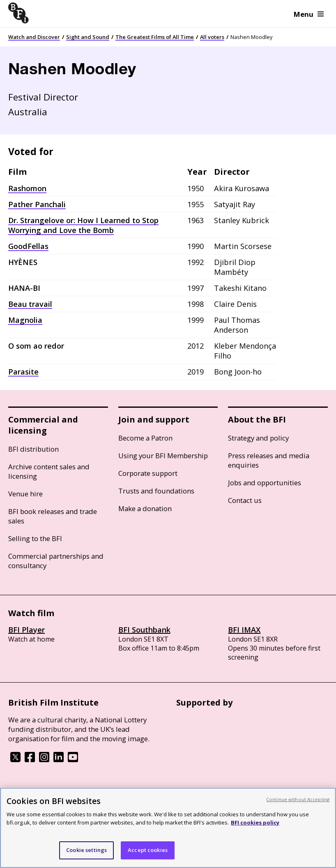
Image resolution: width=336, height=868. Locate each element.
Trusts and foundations (156, 491)
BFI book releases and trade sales (53, 516)
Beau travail (30, 304)
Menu (309, 14)
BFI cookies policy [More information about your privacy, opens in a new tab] (255, 822)
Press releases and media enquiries (269, 460)
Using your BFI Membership (163, 456)
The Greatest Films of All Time (155, 37)
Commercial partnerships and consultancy (56, 561)
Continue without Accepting (298, 799)
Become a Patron (145, 438)
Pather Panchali (37, 204)
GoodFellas (28, 246)
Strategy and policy (258, 438)
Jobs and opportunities (265, 483)
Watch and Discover (34, 37)
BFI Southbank (144, 630)
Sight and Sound (88, 37)
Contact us (245, 500)
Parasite (23, 372)
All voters (212, 37)
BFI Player (26, 630)
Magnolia (25, 320)
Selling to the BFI (35, 538)
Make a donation (145, 508)
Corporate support (148, 473)
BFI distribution (33, 449)
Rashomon (27, 188)
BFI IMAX (244, 630)
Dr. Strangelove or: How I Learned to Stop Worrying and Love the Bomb (83, 225)
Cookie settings (86, 850)
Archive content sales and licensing (49, 471)
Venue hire (25, 494)
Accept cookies (148, 850)
